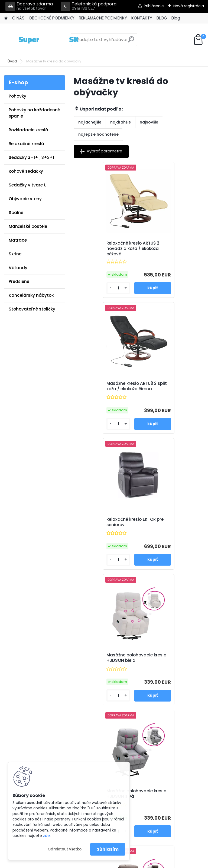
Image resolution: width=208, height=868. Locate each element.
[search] (131, 41)
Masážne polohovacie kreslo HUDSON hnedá (168, 522)
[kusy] (89, 288)
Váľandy (18, 268)
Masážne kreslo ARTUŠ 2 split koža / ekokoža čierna (170, 249)
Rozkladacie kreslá (28, 130)
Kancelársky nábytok (31, 295)
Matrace (18, 240)
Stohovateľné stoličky (32, 309)
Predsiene (19, 281)
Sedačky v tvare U (28, 185)
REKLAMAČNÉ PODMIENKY (103, 18)
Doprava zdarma (29, 6)
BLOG (162, 18)
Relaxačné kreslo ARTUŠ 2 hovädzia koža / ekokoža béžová (106, 249)
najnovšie (149, 122)
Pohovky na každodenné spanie (34, 113)
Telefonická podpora (89, 6)
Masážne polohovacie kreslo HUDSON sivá (103, 522)
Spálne (16, 213)
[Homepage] (6, 18)
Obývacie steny (25, 199)
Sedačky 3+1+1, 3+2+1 (31, 157)
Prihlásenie (154, 6)
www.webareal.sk (126, 863)
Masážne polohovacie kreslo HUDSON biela (168, 386)
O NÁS (18, 18)
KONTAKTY (142, 18)
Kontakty (76, 670)
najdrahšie (121, 122)
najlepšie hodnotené (98, 134)
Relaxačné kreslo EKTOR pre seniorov (104, 386)
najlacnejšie (90, 122)
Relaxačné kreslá (26, 144)
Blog (176, 18)
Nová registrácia (189, 6)
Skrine (15, 254)
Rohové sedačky (26, 171)
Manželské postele (28, 226)
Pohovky (17, 96)
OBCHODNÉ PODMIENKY (52, 18)
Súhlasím (108, 849)
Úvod (12, 61)
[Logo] (41, 40)
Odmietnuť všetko (65, 849)
